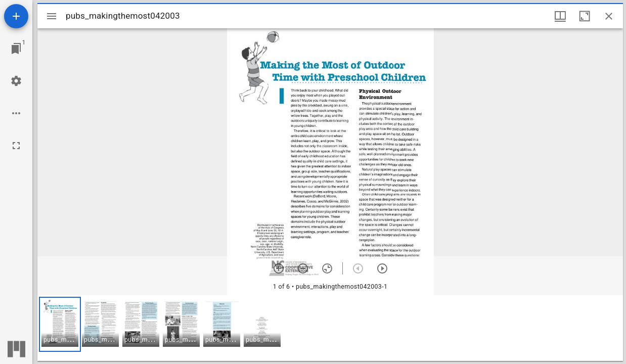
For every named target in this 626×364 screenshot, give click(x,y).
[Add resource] (16, 16)
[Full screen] (16, 146)
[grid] (330, 328)
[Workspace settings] (16, 81)
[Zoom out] (303, 268)
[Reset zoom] (327, 268)
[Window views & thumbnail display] (560, 16)
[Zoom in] (279, 268)
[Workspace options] (16, 113)
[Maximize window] (585, 16)
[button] (60, 324)
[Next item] (382, 268)
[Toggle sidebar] (52, 16)
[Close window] (609, 16)
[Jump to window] (16, 49)
